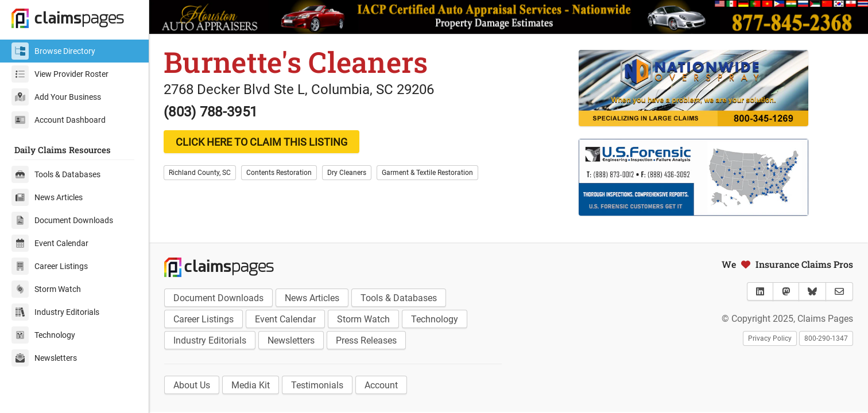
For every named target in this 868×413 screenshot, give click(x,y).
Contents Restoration (279, 173)
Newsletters (44, 358)
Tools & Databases (56, 174)
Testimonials (317, 385)
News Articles (47, 197)
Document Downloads (62, 220)
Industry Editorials (55, 312)
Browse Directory (53, 51)
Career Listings (50, 266)
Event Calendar (50, 243)
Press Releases (366, 340)
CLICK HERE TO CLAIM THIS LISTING (261, 142)
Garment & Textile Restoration (427, 173)
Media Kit (251, 385)
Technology (43, 335)
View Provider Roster (60, 74)
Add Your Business (56, 97)
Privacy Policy (770, 338)
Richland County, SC (200, 173)
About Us (192, 385)
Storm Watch (46, 289)
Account (381, 385)
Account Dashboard (59, 120)
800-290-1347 (826, 338)
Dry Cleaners (347, 173)
